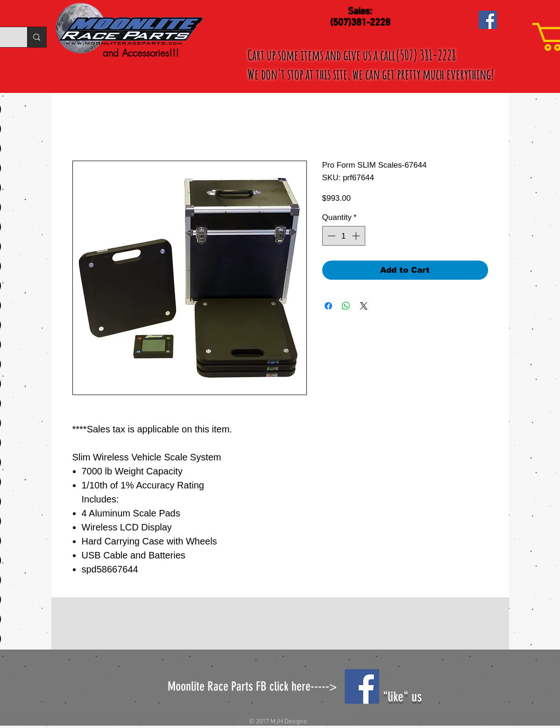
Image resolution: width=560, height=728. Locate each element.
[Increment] (357, 236)
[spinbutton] (344, 236)
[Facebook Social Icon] (488, 20)
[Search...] (36, 37)
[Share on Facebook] (328, 306)
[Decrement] (331, 236)
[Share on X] (364, 306)
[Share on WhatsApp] (346, 306)
